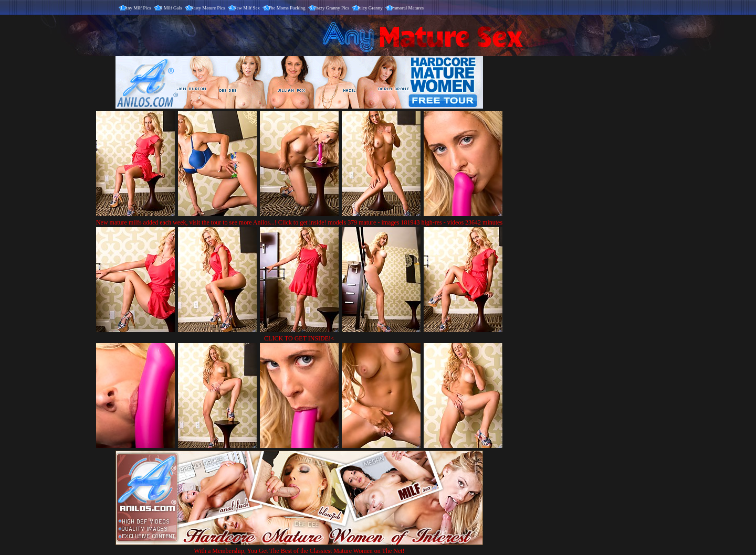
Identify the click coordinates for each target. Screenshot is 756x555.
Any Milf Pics (138, 8)
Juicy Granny (370, 8)
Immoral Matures (407, 8)
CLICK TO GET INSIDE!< (299, 338)
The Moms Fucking (287, 8)
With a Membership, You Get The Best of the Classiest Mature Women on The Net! (299, 547)
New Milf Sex (246, 8)
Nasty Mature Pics (208, 8)
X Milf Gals (171, 8)
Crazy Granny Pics (331, 8)
